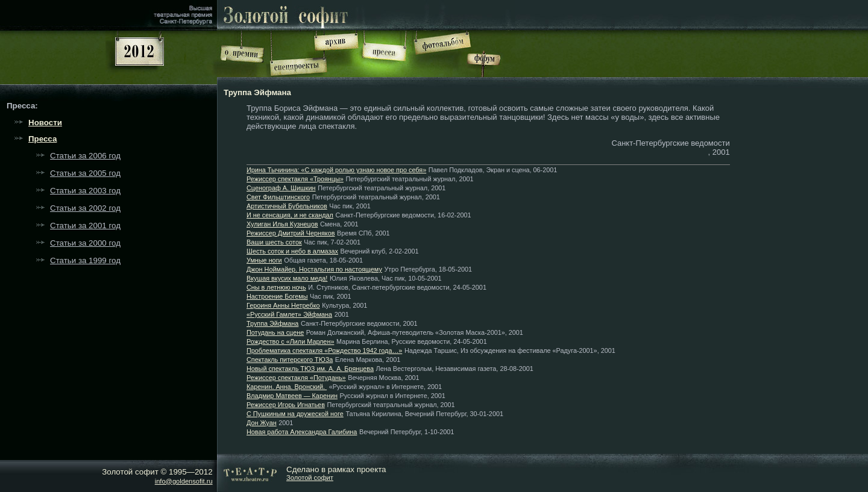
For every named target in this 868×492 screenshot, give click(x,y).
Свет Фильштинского (278, 197)
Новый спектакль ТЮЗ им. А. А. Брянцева (310, 369)
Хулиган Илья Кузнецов (282, 224)
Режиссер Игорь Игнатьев (286, 405)
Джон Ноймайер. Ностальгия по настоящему (314, 269)
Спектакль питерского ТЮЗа (290, 360)
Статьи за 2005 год (85, 173)
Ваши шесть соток (274, 242)
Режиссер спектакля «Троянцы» (295, 179)
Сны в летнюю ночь (276, 287)
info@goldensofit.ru (184, 481)
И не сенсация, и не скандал (290, 215)
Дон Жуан (262, 423)
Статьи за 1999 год (85, 260)
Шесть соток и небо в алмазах (292, 251)
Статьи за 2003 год (85, 191)
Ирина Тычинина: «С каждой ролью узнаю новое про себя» (336, 170)
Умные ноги (264, 260)
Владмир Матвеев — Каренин (292, 396)
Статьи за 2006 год (85, 156)
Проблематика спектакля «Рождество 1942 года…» (324, 350)
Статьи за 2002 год (85, 208)
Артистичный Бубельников (287, 206)
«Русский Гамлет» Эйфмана (289, 314)
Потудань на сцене (275, 332)
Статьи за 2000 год (85, 243)
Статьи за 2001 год (85, 226)
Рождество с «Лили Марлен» (290, 341)
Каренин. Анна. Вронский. (287, 387)
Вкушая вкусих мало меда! (287, 278)
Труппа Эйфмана (272, 323)
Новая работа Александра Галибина (302, 432)
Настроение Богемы (277, 296)
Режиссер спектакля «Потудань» (296, 378)
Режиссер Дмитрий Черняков (291, 233)
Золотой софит (310, 478)
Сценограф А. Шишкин (281, 188)
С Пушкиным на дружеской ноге (295, 414)
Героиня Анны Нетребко (283, 305)
